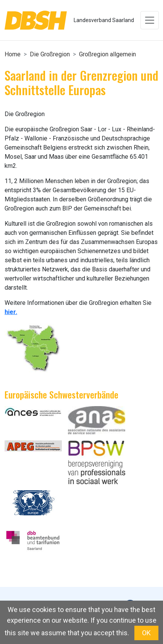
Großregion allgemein (107, 54)
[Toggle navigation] (150, 20)
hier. (11, 312)
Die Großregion (50, 54)
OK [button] (146, 633)
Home (13, 54)
